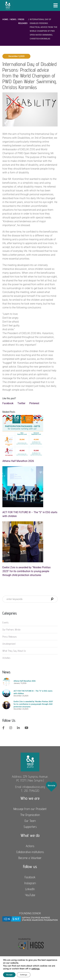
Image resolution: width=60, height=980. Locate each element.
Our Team (30, 821)
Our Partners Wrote (11, 630)
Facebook (8, 403)
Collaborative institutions (30, 852)
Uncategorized (9, 644)
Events (6, 623)
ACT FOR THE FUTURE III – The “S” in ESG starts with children (30, 514)
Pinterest (34, 403)
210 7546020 (32, 791)
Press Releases (23, 21)
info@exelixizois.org (34, 787)
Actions (30, 846)
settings (35, 969)
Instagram (30, 883)
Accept (9, 975)
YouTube (30, 895)
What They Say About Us (14, 651)
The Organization (30, 815)
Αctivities (6, 658)
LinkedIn (30, 889)
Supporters (30, 827)
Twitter (21, 403)
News (13, 19)
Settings (24, 975)
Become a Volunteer (30, 858)
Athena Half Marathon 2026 (18, 461)
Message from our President (30, 809)
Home (5, 19)
